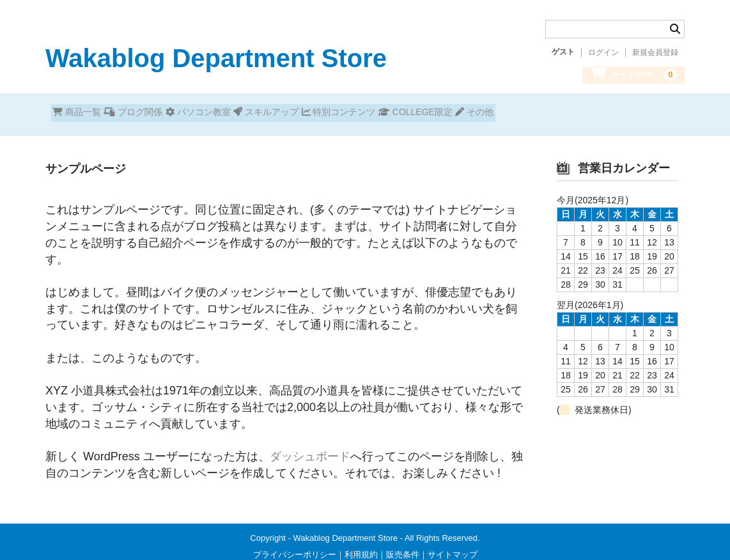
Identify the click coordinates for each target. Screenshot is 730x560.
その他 (616, 113)
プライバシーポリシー (295, 545)
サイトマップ (453, 545)
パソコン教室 (249, 113)
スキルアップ (340, 113)
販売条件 (403, 545)
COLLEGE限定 (534, 113)
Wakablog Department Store (216, 58)
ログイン (603, 52)
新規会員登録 (655, 52)
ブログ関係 (162, 113)
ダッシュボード (310, 447)
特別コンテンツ (435, 113)
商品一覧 (82, 113)
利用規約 (361, 545)
